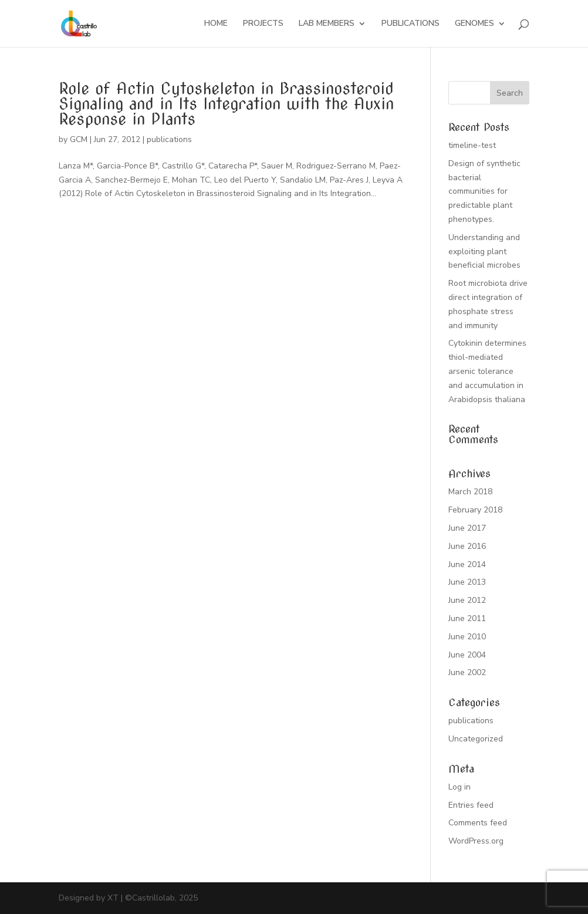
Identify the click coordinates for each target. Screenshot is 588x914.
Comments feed (478, 823)
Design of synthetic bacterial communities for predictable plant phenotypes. (484, 191)
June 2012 (467, 600)
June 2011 (467, 618)
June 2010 (467, 637)
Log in (459, 787)
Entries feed (471, 805)
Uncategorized (476, 739)
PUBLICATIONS (410, 24)
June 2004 (467, 655)
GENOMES (474, 24)
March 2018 (470, 492)
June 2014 (467, 564)
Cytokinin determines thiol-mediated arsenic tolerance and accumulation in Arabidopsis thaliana (487, 371)
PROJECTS (263, 24)
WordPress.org (476, 841)
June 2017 (467, 528)
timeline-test (472, 145)
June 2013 (467, 582)
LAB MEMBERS (327, 24)
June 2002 (467, 672)
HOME (216, 24)
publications (169, 139)
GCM (79, 139)
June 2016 (467, 546)
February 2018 (475, 510)
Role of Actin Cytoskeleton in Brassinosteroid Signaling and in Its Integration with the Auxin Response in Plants (226, 104)
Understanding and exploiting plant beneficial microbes (484, 252)
